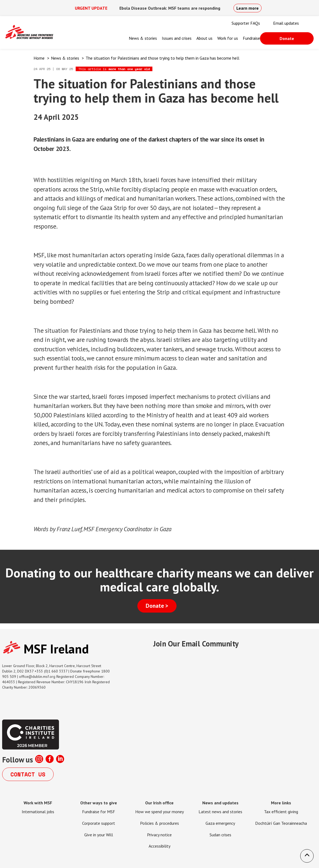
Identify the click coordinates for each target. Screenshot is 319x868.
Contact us (28, 774)
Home (39, 58)
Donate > (157, 606)
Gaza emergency (220, 823)
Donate (287, 38)
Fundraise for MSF (99, 812)
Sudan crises (220, 835)
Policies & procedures (159, 823)
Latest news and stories (220, 812)
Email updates (286, 23)
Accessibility (159, 846)
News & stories (143, 38)
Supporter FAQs (246, 23)
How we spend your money (159, 812)
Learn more (248, 8)
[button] (307, 856)
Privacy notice (159, 835)
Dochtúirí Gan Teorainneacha (281, 823)
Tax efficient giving (281, 812)
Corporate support (99, 823)
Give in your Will (99, 835)
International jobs (38, 812)
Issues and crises (177, 38)
